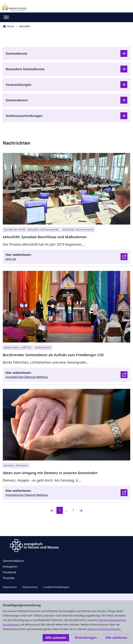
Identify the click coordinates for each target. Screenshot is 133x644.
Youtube (9, 578)
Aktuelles (25, 26)
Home (8, 26)
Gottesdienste (17, 53)
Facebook (10, 572)
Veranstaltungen (19, 85)
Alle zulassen (56, 638)
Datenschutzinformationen (104, 629)
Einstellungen (86, 638)
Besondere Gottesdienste (25, 69)
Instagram (10, 566)
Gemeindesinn (17, 100)
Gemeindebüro (13, 561)
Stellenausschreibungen (24, 116)
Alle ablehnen (116, 638)
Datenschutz (30, 587)
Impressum (10, 587)
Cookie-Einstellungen (56, 587)
